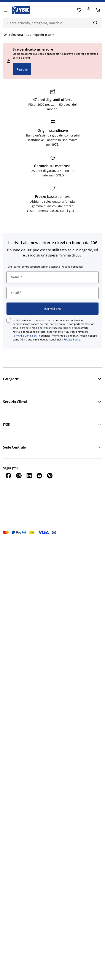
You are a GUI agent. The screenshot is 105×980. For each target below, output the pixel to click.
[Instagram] (19, 475)
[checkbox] (9, 320)
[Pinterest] (50, 475)
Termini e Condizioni (25, 336)
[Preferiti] (79, 10)
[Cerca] (95, 23)
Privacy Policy (72, 340)
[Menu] (6, 10)
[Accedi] (88, 10)
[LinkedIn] (29, 475)
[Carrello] (98, 10)
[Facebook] (8, 475)
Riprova (22, 69)
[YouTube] (39, 475)
